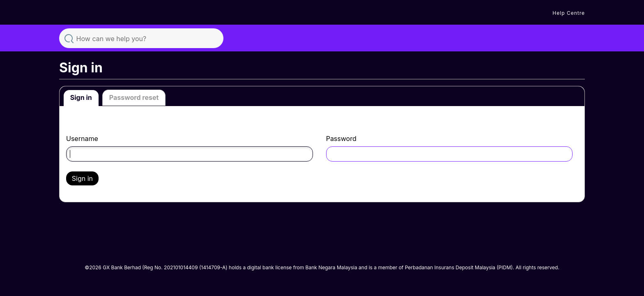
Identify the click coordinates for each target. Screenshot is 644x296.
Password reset (134, 97)
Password (341, 139)
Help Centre (569, 13)
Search (69, 38)
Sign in (81, 97)
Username (82, 139)
